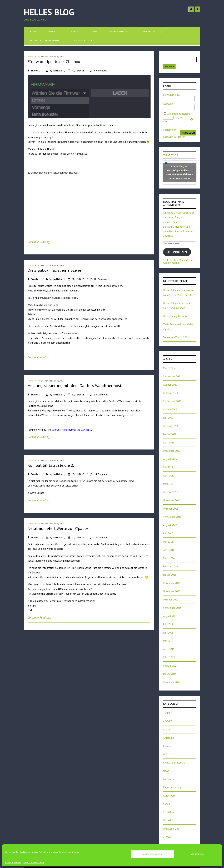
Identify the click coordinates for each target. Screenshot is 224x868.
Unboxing (168, 820)
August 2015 (170, 616)
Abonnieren (177, 252)
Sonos (166, 804)
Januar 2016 (170, 575)
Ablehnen (197, 854)
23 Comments (101, 537)
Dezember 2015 (172, 583)
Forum (75, 32)
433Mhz (167, 713)
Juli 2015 (168, 624)
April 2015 (169, 649)
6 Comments (101, 71)
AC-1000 (168, 721)
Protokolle (169, 779)
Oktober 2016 (171, 509)
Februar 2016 (170, 566)
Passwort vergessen (174, 137)
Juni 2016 (168, 533)
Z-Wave (167, 837)
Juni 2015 (168, 633)
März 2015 (169, 657)
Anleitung (169, 738)
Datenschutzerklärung (33, 863)
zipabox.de (171, 155)
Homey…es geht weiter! (176, 316)
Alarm (166, 730)
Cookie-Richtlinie (13, 863)
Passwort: (169, 104)
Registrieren (170, 130)
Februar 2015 (170, 666)
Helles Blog (49, 12)
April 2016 (169, 550)
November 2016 (172, 500)
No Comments (101, 279)
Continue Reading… (40, 242)
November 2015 (172, 591)
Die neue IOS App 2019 (176, 337)
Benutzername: (171, 95)
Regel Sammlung (120, 32)
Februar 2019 (170, 426)
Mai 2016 (168, 542)
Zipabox (53, 32)
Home (30, 57)
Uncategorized (171, 829)
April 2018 (169, 443)
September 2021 (172, 376)
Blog (33, 32)
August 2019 (170, 409)
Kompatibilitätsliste (174, 763)
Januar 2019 (170, 434)
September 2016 (172, 517)
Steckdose (169, 812)
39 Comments (101, 395)
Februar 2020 (170, 393)
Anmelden (188, 133)
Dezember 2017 (172, 451)
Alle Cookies (152, 854)
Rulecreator (170, 796)
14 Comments (101, 474)
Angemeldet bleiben (179, 114)
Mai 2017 (168, 467)
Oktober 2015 (171, 600)
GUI (165, 754)
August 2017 (170, 459)
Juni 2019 (168, 418)
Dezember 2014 (172, 682)
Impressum (149, 32)
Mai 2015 (168, 641)
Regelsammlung (172, 787)
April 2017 (169, 476)
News (166, 771)
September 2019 (172, 401)
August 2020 (170, 385)
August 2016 (170, 525)
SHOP (94, 32)
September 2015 (172, 608)
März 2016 (169, 558)
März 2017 (169, 484)
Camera (167, 746)
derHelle (57, 71)
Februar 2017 (170, 492)
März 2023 (169, 368)
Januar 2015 (170, 674)
